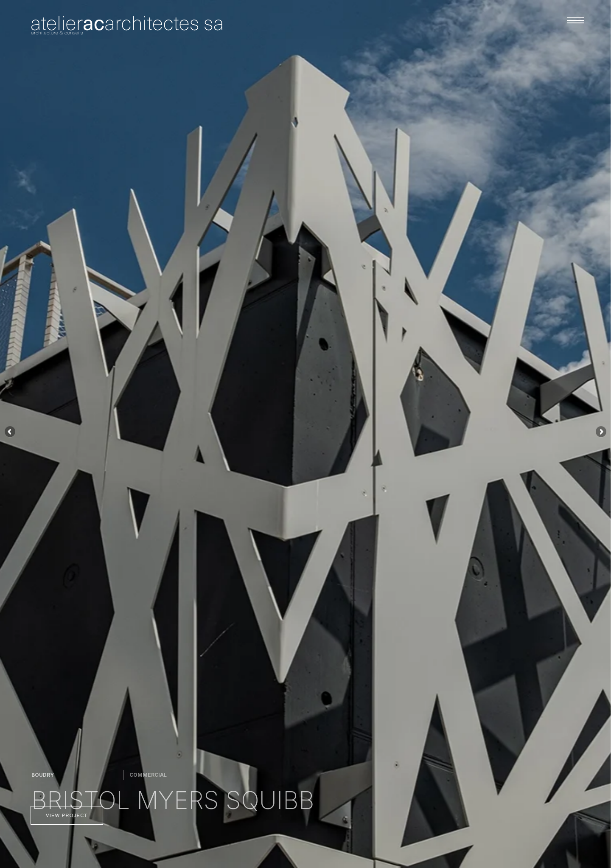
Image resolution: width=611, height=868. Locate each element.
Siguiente (600, 432)
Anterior (11, 432)
